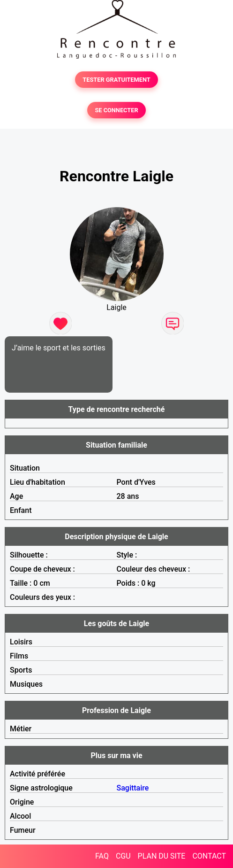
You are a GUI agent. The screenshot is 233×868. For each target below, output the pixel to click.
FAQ (102, 856)
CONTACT (209, 856)
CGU (123, 856)
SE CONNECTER (116, 110)
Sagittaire (133, 788)
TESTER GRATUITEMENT (116, 80)
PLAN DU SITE (162, 856)
